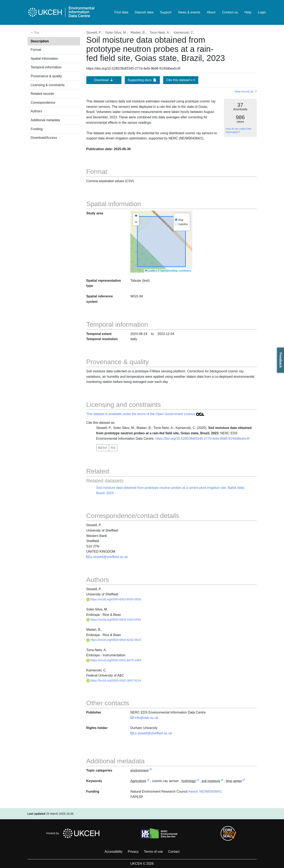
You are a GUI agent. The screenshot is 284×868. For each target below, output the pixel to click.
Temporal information (46, 67)
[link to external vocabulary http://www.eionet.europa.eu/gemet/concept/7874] (222, 781)
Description (40, 41)
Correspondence (43, 103)
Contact (174, 852)
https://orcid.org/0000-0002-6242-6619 (114, 640)
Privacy (133, 852)
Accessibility (113, 852)
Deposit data (144, 12)
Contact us (230, 12)
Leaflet (150, 271)
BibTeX (103, 448)
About (211, 12)
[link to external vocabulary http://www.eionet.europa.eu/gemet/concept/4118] (198, 781)
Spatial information (45, 59)
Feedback (281, 360)
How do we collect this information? (238, 131)
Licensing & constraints (48, 85)
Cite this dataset (181, 80)
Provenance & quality (46, 76)
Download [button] (104, 80)
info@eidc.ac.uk (144, 718)
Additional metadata (45, 120)
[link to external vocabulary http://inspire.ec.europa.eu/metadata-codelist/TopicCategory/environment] (151, 771)
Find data (121, 12)
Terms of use (153, 852)
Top (35, 33)
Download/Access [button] (44, 138)
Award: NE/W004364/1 (205, 791)
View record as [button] (244, 91)
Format (36, 50)
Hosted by (74, 833)
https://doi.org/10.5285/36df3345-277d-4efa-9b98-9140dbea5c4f (202, 439)
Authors (36, 111)
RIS (113, 448)
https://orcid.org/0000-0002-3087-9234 (114, 680)
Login (262, 12)
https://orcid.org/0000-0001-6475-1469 (114, 660)
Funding (37, 129)
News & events (189, 12)
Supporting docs (142, 80)
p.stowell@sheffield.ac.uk (107, 557)
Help (248, 12)
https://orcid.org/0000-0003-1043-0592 (114, 620)
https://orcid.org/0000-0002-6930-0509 (114, 599)
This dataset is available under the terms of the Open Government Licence (145, 414)
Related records (42, 94)
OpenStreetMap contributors (176, 271)
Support (166, 12)
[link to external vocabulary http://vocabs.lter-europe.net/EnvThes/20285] (244, 781)
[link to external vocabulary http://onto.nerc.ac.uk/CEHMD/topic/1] (148, 781)
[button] (136, 216)
